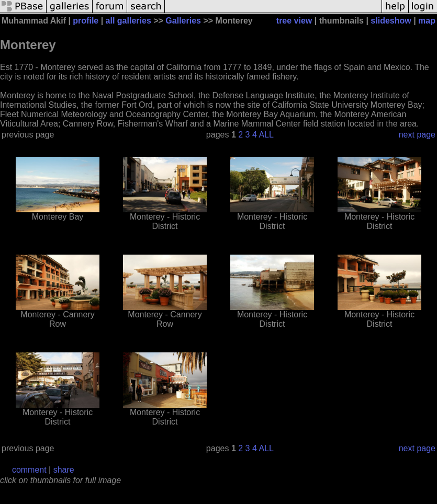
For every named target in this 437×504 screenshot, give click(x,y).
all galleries (128, 21)
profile (86, 21)
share (64, 470)
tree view (294, 21)
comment (29, 470)
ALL (266, 135)
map (427, 21)
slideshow (391, 21)
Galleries (183, 21)
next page (417, 135)
